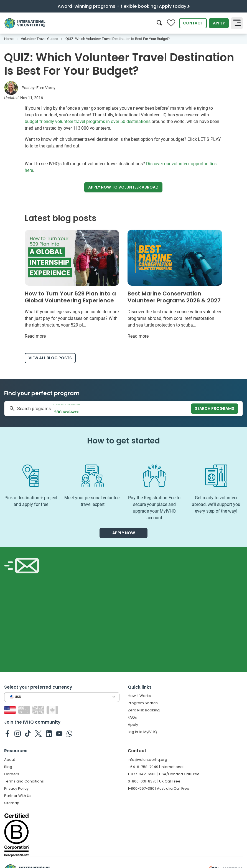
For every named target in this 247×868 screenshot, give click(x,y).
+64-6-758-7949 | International (156, 767)
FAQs (132, 717)
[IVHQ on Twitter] (38, 733)
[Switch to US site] (11, 710)
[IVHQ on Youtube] (59, 733)
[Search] (159, 23)
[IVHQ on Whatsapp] (69, 733)
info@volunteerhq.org (147, 760)
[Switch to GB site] (39, 710)
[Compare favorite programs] (171, 23)
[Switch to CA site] (53, 710)
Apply (219, 23)
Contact (193, 23)
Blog (8, 767)
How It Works (139, 696)
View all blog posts (50, 358)
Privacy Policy (16, 788)
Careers (12, 774)
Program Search (143, 703)
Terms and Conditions (24, 781)
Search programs (215, 408)
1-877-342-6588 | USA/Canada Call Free (164, 774)
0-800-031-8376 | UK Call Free (154, 781)
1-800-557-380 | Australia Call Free (159, 788)
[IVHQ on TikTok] (28, 733)
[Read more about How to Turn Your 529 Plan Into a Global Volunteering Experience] (72, 285)
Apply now (123, 187)
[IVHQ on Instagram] (18, 733)
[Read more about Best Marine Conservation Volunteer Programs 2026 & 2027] (175, 285)
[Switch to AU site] (25, 710)
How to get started (123, 441)
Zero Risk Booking (144, 710)
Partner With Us (18, 796)
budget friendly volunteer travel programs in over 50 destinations (88, 121)
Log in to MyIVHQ (142, 732)
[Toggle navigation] (237, 23)
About (10, 760)
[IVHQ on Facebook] (7, 733)
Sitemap (12, 803)
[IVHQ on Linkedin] (49, 733)
